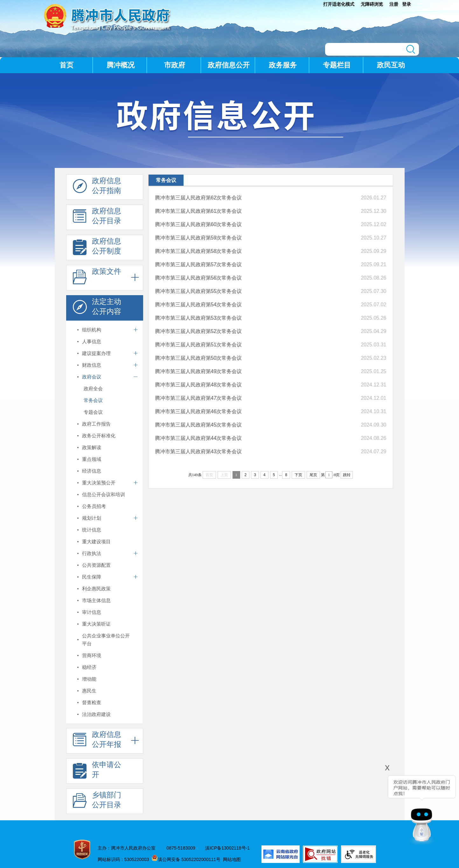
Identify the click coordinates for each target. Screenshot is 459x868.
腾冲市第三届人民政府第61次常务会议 (198, 211)
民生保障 (92, 577)
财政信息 (92, 365)
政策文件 (97, 278)
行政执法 (92, 553)
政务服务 (283, 65)
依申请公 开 (97, 771)
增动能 (89, 679)
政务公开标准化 (99, 436)
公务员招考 (94, 506)
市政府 (175, 65)
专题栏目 (337, 65)
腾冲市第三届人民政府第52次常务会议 (198, 331)
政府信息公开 (229, 65)
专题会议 (93, 412)
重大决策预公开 (99, 483)
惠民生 (89, 691)
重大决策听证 (96, 624)
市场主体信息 (96, 600)
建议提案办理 (96, 353)
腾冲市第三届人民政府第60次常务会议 (198, 224)
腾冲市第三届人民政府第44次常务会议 (198, 438)
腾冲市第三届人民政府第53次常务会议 (198, 318)
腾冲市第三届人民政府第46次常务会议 (198, 411)
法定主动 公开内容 (97, 308)
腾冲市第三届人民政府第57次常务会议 (198, 264)
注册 (394, 4)
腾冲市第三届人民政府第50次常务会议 (198, 358)
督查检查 (92, 702)
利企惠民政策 (96, 589)
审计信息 (92, 612)
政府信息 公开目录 (97, 218)
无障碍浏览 (372, 4)
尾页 (313, 475)
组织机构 (92, 330)
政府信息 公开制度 (97, 248)
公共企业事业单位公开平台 (106, 640)
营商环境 (92, 655)
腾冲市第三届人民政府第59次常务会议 (198, 238)
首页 (66, 65)
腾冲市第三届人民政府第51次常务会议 (198, 345)
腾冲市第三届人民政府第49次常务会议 (198, 371)
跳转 (347, 475)
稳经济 (89, 667)
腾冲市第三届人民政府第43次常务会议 (198, 451)
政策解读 (92, 447)
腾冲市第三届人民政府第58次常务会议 (198, 251)
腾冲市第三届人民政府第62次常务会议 (198, 198)
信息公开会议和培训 (104, 494)
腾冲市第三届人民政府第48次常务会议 (198, 385)
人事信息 (92, 341)
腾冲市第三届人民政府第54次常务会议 (198, 305)
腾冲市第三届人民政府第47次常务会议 (198, 398)
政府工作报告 (96, 424)
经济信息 (92, 471)
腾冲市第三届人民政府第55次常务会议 (198, 291)
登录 (407, 4)
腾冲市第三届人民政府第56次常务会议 (198, 278)
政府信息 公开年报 (97, 741)
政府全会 (93, 389)
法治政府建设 (96, 714)
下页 (298, 475)
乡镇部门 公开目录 (97, 802)
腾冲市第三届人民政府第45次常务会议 (198, 425)
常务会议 (93, 400)
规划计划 (92, 518)
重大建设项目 (96, 542)
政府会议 (92, 377)
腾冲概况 (121, 65)
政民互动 (391, 65)
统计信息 (92, 530)
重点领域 (92, 459)
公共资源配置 (96, 565)
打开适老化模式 (339, 4)
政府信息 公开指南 (97, 187)
